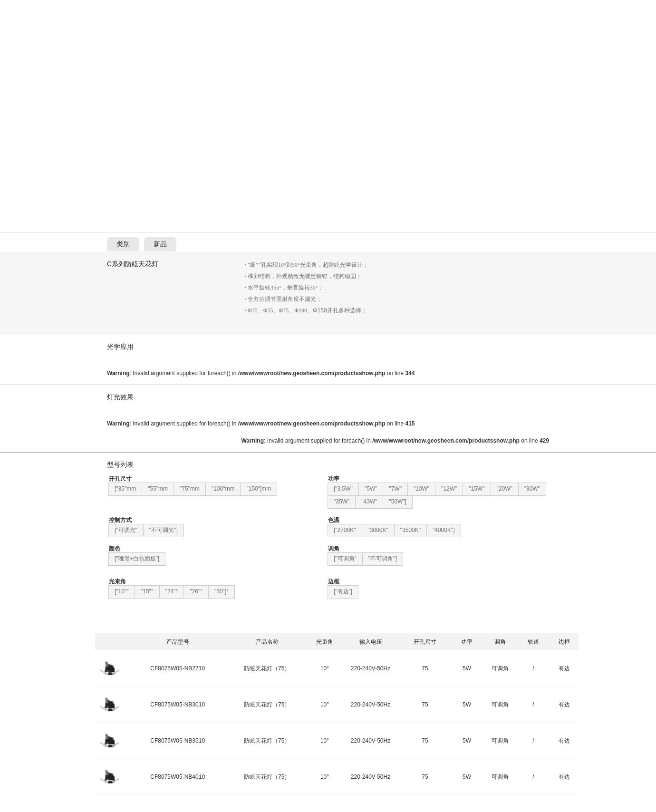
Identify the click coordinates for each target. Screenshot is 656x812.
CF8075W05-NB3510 (178, 741)
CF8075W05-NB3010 (178, 705)
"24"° (172, 591)
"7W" (395, 489)
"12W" (449, 489)
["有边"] (343, 591)
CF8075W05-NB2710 (178, 668)
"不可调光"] (164, 530)
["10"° (122, 591)
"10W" (421, 489)
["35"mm (125, 489)
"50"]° (222, 591)
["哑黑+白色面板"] (137, 559)
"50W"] (398, 502)
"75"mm (190, 489)
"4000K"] (444, 530)
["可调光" (126, 530)
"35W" (342, 502)
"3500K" (410, 530)
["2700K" (345, 530)
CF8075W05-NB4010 (178, 777)
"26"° (196, 591)
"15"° (147, 591)
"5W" (371, 489)
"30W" (532, 489)
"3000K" (378, 530)
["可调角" (345, 559)
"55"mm (158, 489)
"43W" (369, 502)
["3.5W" (343, 489)
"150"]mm (259, 489)
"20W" (505, 489)
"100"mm (223, 489)
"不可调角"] (383, 559)
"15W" (477, 489)
